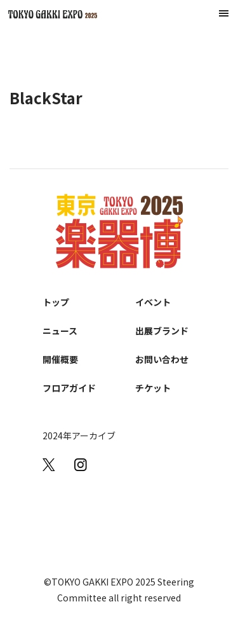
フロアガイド (69, 388)
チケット (153, 388)
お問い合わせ (162, 359)
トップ (56, 302)
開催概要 (60, 359)
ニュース (60, 331)
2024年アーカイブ (79, 435)
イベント (153, 302)
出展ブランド (162, 331)
